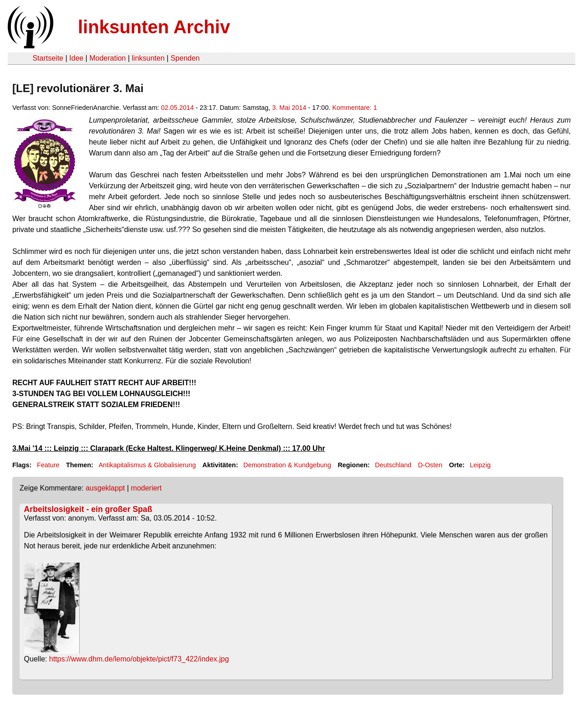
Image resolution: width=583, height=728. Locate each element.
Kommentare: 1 (354, 108)
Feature (48, 465)
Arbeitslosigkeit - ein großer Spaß (88, 509)
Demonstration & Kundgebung (287, 465)
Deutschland (393, 465)
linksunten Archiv (154, 27)
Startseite (48, 58)
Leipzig (481, 465)
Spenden (185, 58)
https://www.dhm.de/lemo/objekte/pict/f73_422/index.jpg (139, 659)
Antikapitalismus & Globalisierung (147, 465)
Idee (76, 58)
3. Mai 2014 (289, 108)
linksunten (148, 58)
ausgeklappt (105, 488)
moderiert (146, 488)
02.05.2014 (177, 108)
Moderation (107, 58)
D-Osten (430, 465)
